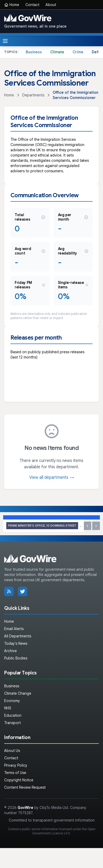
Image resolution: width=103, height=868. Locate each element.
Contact (32, 5)
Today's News (16, 643)
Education (13, 715)
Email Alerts (14, 629)
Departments (33, 95)
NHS (8, 708)
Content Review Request (25, 787)
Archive (10, 651)
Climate (57, 52)
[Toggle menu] (5, 41)
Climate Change (18, 693)
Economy (12, 701)
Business (34, 52)
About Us (12, 751)
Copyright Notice (19, 780)
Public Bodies (16, 658)
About (51, 5)
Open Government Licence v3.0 (64, 831)
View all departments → (52, 477)
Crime (78, 52)
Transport (12, 723)
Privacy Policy (16, 765)
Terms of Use (15, 773)
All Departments (18, 636)
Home (12, 5)
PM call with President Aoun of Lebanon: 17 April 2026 (44, 526)
